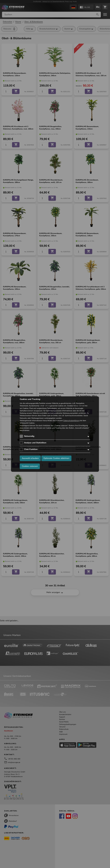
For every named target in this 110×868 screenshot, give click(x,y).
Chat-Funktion (31, 449)
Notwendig (29, 436)
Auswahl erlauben (30, 458)
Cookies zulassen (30, 466)
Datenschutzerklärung (71, 421)
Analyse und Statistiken (35, 443)
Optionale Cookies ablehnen (56, 458)
